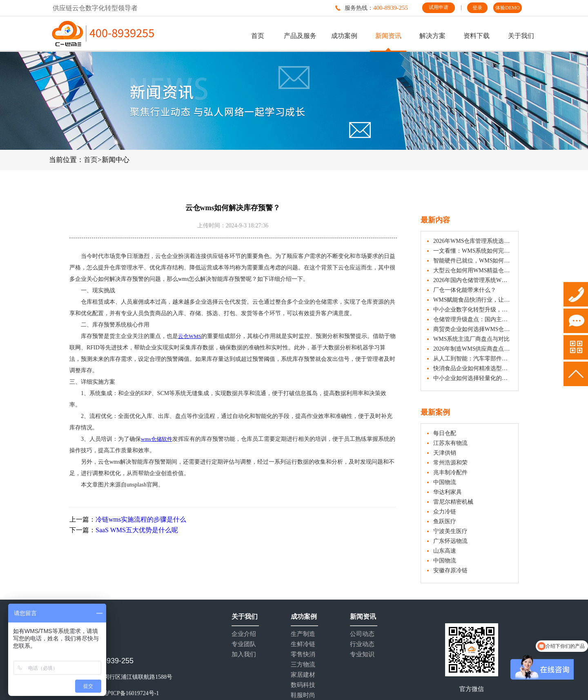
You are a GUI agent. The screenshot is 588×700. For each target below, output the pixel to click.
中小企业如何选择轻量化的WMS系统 (473, 378)
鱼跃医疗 (445, 521)
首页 (258, 36)
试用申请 (439, 7)
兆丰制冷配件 (450, 472)
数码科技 (303, 685)
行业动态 (362, 644)
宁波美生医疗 (450, 531)
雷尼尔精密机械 (453, 502)
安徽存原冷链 (450, 570)
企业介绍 (244, 634)
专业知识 (362, 654)
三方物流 (303, 665)
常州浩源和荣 (450, 463)
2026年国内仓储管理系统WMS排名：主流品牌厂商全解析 (473, 280)
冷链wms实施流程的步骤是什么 (141, 519)
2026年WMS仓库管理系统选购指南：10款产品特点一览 (473, 241)
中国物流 (445, 482)
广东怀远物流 (450, 541)
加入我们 (244, 654)
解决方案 (432, 36)
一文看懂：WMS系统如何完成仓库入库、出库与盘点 (473, 251)
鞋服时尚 (303, 695)
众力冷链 (445, 512)
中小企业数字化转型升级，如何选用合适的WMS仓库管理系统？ (473, 310)
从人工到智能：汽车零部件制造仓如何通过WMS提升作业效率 (473, 359)
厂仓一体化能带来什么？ (465, 290)
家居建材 (303, 675)
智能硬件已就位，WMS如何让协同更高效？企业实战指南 (473, 261)
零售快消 (303, 654)
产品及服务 (300, 36)
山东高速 (445, 551)
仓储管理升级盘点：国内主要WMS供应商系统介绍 (473, 319)
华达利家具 (448, 492)
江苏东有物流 (450, 443)
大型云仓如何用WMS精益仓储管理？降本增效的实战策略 (473, 270)
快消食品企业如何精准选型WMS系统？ (473, 368)
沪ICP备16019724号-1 (132, 693)
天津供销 (445, 453)
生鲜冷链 (303, 644)
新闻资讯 (388, 36)
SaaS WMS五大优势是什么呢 (137, 530)
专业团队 (244, 644)
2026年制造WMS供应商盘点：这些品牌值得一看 (473, 349)
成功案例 (344, 36)
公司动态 (362, 634)
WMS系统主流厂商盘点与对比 (471, 339)
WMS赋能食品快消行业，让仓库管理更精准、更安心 (473, 300)
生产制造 (303, 634)
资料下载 (477, 36)
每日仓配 (445, 433)
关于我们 (521, 36)
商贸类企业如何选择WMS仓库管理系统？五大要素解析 (473, 329)
